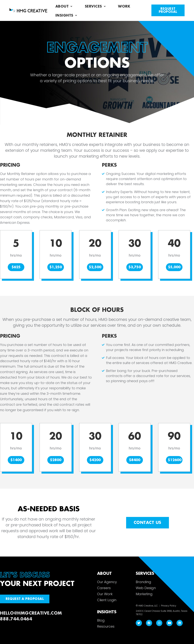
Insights (66, 15)
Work (124, 6)
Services (95, 6)
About (64, 6)
